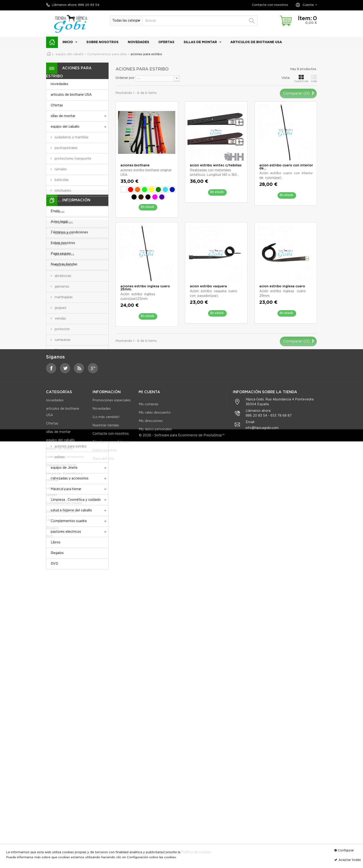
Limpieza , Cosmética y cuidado (76, 500)
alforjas (60, 425)
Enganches (63, 361)
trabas (59, 212)
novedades (138, 42)
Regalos (57, 553)
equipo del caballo (65, 127)
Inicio (68, 42)
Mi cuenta (149, 697)
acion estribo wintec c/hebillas (216, 165)
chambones (63, 223)
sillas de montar (200, 42)
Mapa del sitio (103, 767)
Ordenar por (125, 78)
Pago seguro (61, 633)
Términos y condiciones (69, 612)
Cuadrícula (301, 78)
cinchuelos (62, 191)
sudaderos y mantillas (71, 137)
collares (60, 244)
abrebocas (63, 276)
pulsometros (64, 255)
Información (76, 579)
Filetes (60, 351)
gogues (60, 308)
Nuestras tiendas (64, 644)
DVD (54, 564)
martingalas (63, 297)
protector (62, 329)
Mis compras (149, 709)
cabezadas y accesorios (70, 478)
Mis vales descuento (155, 717)
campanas (62, 340)
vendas (60, 319)
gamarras (61, 287)
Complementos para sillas (74, 393)
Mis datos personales (155, 734)
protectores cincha (69, 436)
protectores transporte (72, 159)
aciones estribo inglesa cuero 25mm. (145, 288)
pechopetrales (66, 148)
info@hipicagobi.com (262, 737)
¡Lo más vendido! (106, 726)
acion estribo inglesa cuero (282, 286)
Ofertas (166, 42)
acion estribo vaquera (208, 286)
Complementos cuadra (69, 521)
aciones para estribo (70, 447)
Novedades (102, 717)
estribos (61, 404)
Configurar (346, 851)
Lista (314, 78)
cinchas (60, 415)
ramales (60, 169)
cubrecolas (63, 201)
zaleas (59, 457)
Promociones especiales (112, 709)
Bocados (61, 383)
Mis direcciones (151, 726)
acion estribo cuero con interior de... (286, 167)
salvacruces (63, 233)
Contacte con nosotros (270, 5)
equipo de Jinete (64, 468)
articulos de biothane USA (256, 42)
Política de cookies (196, 852)
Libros (56, 542)
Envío (55, 590)
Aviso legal (59, 601)
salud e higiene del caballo (71, 510)
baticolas (61, 180)
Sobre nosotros (102, 42)
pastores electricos (66, 532)
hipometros (63, 265)
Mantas (60, 372)
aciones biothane (135, 165)
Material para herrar (66, 489)
